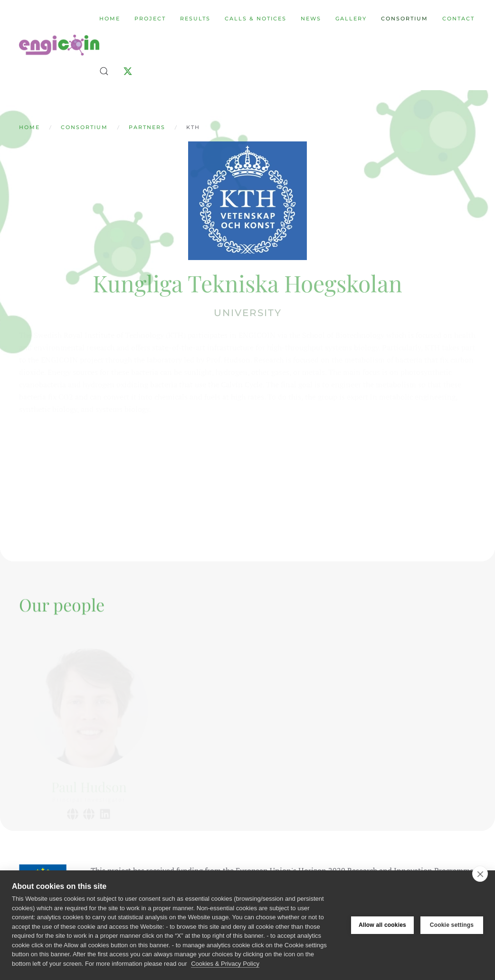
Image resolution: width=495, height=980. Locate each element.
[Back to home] (59, 45)
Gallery (351, 19)
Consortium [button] (405, 19)
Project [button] (150, 19)
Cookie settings (452, 925)
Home (110, 19)
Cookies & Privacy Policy (225, 964)
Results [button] (195, 19)
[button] (104, 71)
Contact (458, 19)
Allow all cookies (382, 925)
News (311, 19)
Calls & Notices (256, 19)
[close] (480, 874)
